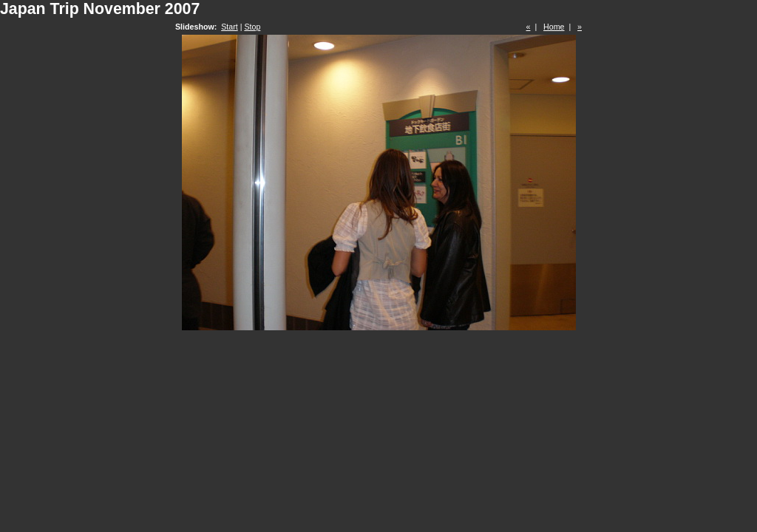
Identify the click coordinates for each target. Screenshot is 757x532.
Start (230, 27)
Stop (252, 27)
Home (554, 27)
